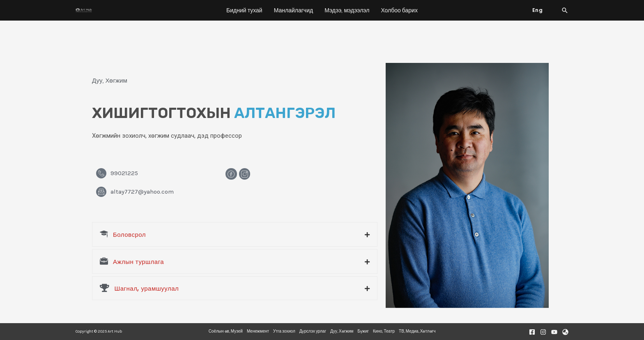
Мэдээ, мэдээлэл (347, 10)
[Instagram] (543, 332)
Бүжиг (363, 331)
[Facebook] (532, 332)
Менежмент (258, 331)
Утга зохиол (284, 331)
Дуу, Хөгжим (342, 331)
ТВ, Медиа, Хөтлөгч (417, 331)
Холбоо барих (399, 10)
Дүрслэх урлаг (313, 331)
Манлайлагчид (293, 10)
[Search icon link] (565, 10)
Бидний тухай (244, 10)
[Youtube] (554, 332)
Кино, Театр (384, 331)
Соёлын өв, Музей (226, 331)
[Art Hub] (84, 10)
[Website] (565, 332)
